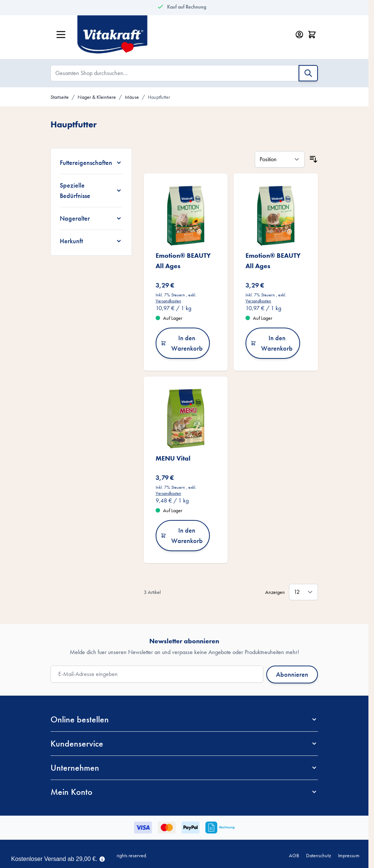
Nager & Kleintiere (97, 97)
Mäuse (132, 97)
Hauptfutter (159, 97)
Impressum (349, 855)
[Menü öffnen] (61, 35)
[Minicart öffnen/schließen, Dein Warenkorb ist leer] (312, 35)
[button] (184, 719)
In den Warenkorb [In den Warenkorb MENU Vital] (182, 535)
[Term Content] (102, 858)
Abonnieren (292, 674)
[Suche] (308, 73)
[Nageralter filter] (91, 218)
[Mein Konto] (299, 35)
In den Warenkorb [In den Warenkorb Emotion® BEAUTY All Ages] (182, 343)
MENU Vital (173, 458)
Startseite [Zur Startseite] (60, 97)
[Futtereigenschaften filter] (91, 163)
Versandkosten (168, 301)
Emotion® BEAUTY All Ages (183, 261)
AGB (294, 855)
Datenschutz (318, 855)
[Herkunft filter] (91, 241)
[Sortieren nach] (280, 159)
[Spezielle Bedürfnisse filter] (91, 191)
